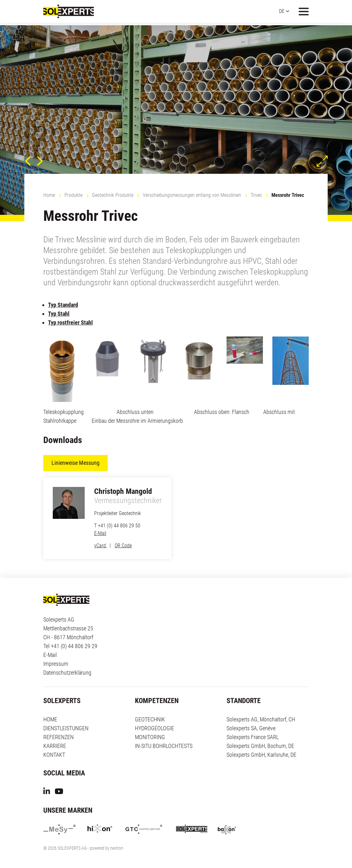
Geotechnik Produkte (113, 195)
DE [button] (282, 13)
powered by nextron (106, 848)
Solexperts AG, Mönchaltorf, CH (261, 719)
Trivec (256, 195)
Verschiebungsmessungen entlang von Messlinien (192, 195)
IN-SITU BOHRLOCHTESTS (164, 746)
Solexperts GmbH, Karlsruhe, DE (261, 755)
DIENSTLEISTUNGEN (66, 728)
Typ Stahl (59, 314)
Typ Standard (63, 305)
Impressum (56, 664)
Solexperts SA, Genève (251, 728)
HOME (50, 719)
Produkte (73, 195)
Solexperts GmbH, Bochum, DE (260, 746)
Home (49, 195)
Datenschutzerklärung (67, 673)
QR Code (123, 546)
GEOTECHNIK (150, 719)
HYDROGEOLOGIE (155, 728)
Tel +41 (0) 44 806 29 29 (70, 646)
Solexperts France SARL (253, 737)
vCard (101, 546)
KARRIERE (55, 746)
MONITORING (150, 737)
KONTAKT (54, 755)
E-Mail (100, 533)
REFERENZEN (58, 737)
